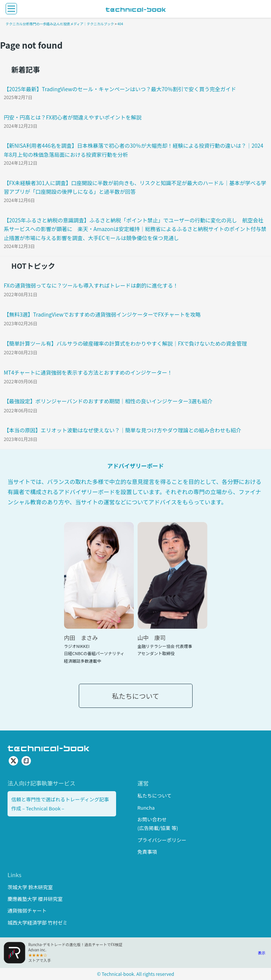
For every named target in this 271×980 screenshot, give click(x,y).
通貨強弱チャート (27, 910)
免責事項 (147, 852)
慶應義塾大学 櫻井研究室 (35, 899)
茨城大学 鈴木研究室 (30, 887)
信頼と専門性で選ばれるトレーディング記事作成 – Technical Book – (60, 804)
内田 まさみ (81, 638)
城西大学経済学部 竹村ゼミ (38, 923)
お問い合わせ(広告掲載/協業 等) (158, 824)
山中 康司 (152, 638)
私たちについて (135, 696)
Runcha (146, 808)
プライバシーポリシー (162, 840)
